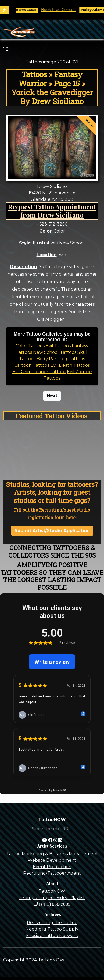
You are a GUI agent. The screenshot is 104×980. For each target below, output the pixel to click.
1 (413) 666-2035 (52, 904)
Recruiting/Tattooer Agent (52, 873)
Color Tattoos (30, 346)
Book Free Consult (62, 10)
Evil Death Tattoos (70, 365)
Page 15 (67, 83)
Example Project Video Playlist (52, 898)
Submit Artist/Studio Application (52, 531)
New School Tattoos (55, 352)
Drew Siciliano (58, 101)
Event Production (52, 867)
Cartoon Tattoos (32, 365)
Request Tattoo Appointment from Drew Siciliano (52, 211)
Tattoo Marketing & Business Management (52, 854)
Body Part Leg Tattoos (61, 359)
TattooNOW (52, 891)
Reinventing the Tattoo (52, 923)
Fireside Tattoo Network (52, 936)
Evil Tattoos (58, 346)
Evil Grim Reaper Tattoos (39, 372)
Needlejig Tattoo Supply (52, 929)
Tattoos (34, 74)
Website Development (52, 860)
